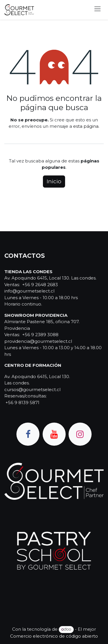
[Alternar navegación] (97, 10)
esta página (86, 126)
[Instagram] (80, 434)
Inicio (54, 181)
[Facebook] (28, 434)
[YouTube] (54, 434)
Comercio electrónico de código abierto (54, 636)
